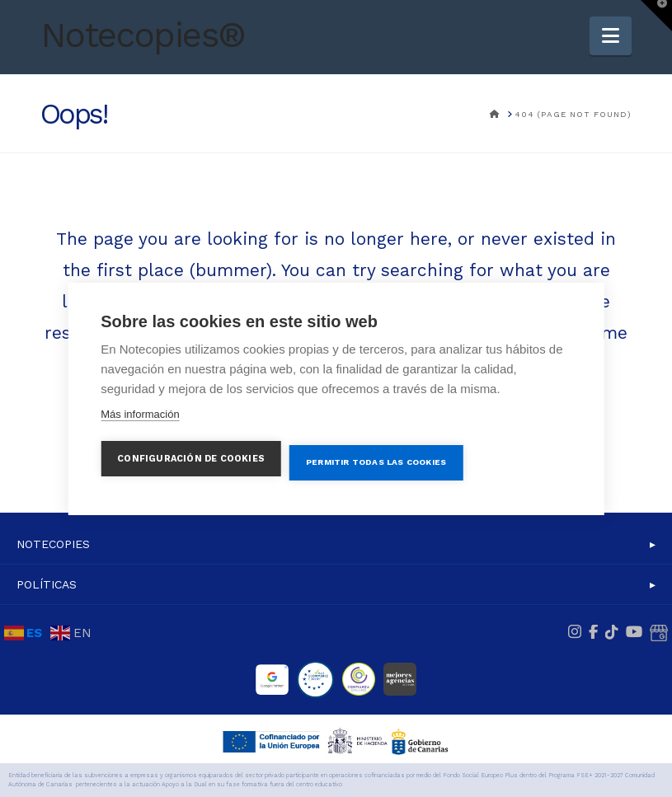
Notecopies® (143, 35)
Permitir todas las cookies (376, 462)
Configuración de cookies (191, 458)
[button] (611, 36)
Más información (140, 413)
